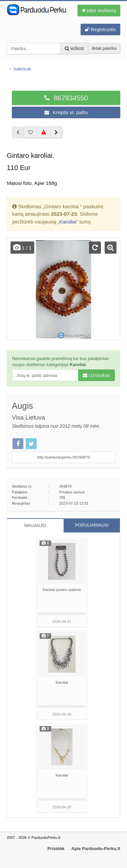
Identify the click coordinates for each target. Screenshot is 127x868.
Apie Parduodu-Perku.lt (96, 849)
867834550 (66, 98)
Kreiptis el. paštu (66, 112)
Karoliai (68, 222)
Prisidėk (56, 849)
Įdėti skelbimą (99, 10)
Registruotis (100, 29)
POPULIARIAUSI (92, 525)
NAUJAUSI (35, 525)
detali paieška (104, 48)
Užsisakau (97, 375)
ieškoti (74, 48)
